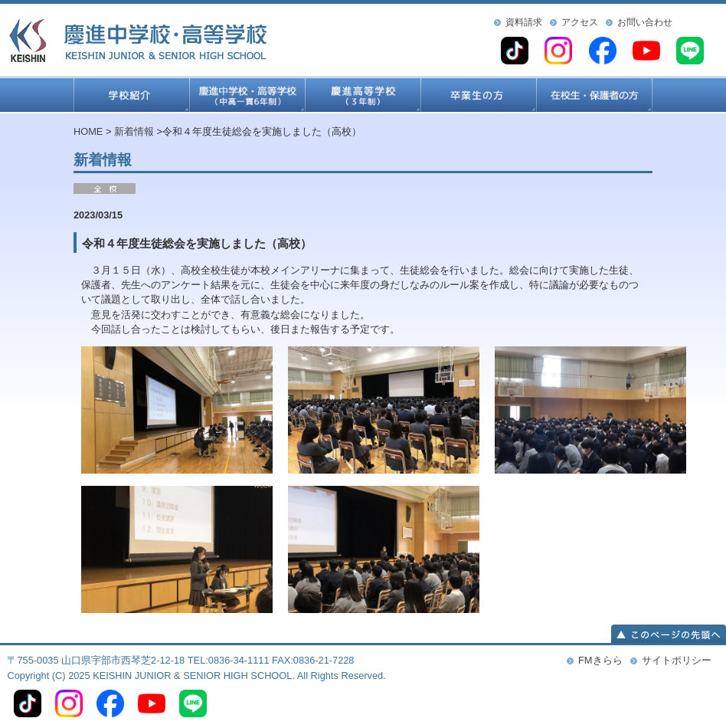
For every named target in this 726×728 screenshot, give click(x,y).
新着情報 (134, 131)
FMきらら (600, 660)
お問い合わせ (645, 22)
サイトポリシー (677, 660)
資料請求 (524, 22)
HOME (88, 131)
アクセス (580, 22)
